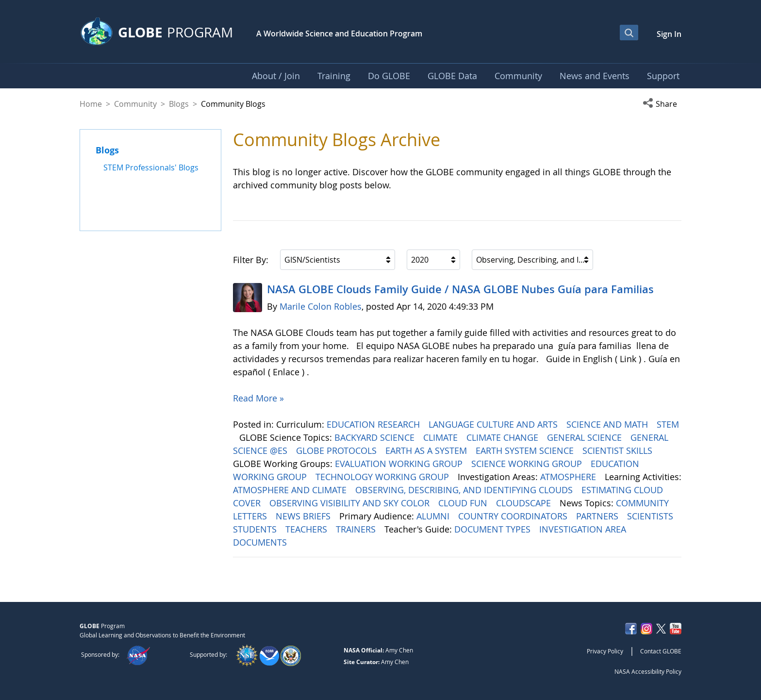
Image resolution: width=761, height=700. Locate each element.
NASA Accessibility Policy (648, 671)
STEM (668, 424)
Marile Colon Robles (321, 306)
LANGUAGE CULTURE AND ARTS (494, 424)
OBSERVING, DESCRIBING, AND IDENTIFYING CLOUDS (465, 490)
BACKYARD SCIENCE (376, 437)
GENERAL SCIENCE (586, 437)
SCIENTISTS (651, 516)
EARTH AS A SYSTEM (427, 450)
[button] (662, 104)
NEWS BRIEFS (304, 516)
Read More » (258, 398)
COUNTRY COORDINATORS (514, 516)
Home (91, 104)
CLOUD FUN (464, 503)
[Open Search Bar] (629, 33)
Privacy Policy (605, 651)
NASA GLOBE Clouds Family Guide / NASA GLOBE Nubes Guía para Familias (460, 289)
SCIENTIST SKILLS (619, 450)
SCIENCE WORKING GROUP (528, 464)
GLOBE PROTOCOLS (338, 450)
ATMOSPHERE (569, 477)
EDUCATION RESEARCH (374, 424)
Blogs (179, 104)
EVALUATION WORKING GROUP (400, 464)
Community (135, 104)
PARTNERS (598, 516)
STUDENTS (256, 529)
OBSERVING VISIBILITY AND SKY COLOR (351, 503)
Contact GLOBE (661, 651)
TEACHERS (307, 529)
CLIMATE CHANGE (504, 437)
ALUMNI (434, 516)
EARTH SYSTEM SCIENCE (526, 450)
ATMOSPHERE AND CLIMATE (291, 490)
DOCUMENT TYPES (494, 529)
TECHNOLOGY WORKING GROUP (383, 477)
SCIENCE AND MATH (608, 424)
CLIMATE (442, 437)
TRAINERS (357, 529)
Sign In (669, 34)
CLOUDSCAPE (525, 503)
